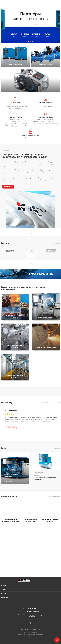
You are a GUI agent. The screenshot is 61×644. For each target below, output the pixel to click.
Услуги (4, 589)
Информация (6, 602)
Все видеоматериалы (54, 497)
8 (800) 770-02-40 (31, 608)
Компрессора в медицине (46, 317)
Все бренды (57, 243)
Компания (5, 598)
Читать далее (38, 482)
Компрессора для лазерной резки (46, 347)
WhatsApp (30, 623)
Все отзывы (57, 403)
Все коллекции (56, 292)
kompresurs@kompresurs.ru (32, 611)
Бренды (4, 594)
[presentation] (29, 256)
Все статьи (57, 448)
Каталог (4, 585)
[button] (28, 41)
